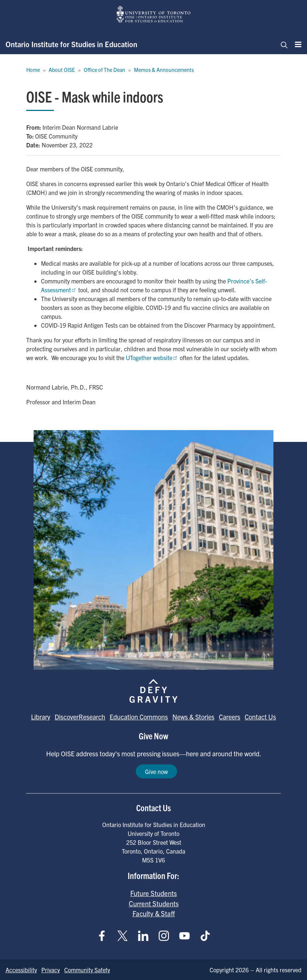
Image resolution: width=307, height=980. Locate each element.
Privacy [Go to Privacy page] (51, 970)
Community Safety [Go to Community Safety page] (87, 970)
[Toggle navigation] (282, 44)
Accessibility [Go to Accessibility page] (21, 970)
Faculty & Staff (154, 913)
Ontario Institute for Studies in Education (71, 44)
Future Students (153, 893)
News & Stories (193, 717)
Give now (156, 771)
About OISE (62, 70)
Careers (230, 717)
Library (41, 717)
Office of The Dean (104, 70)
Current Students (154, 903)
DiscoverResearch (80, 717)
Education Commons (139, 717)
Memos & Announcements (164, 70)
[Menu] (296, 44)
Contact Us (260, 717)
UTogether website (152, 358)
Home (33, 70)
